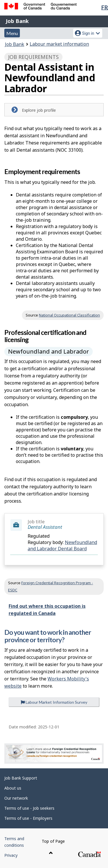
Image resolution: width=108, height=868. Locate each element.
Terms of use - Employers (28, 818)
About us (13, 788)
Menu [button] (12, 33)
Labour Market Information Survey (54, 702)
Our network (16, 798)
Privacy (11, 855)
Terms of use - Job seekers (29, 808)
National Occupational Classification (69, 315)
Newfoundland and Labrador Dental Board (62, 545)
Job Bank (17, 21)
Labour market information (59, 44)
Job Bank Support (21, 778)
